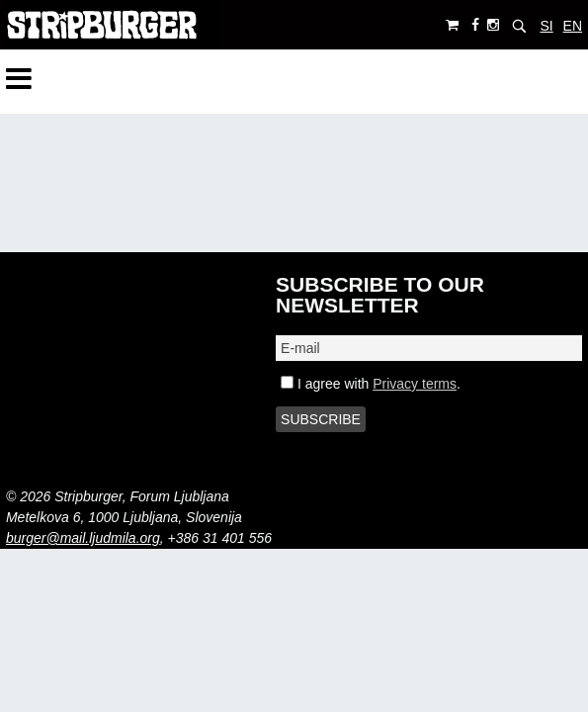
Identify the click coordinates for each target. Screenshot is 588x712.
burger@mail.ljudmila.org (83, 538)
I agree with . (371, 384)
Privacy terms (415, 384)
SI (546, 26)
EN (573, 26)
